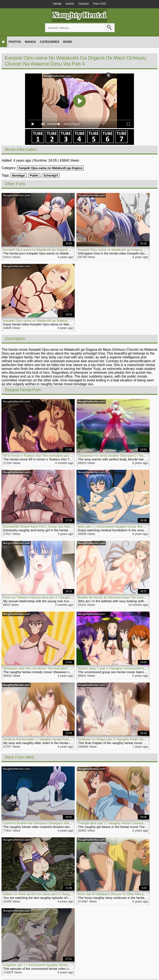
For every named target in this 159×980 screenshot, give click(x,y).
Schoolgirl (51, 176)
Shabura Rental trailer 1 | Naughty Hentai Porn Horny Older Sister (50, 739)
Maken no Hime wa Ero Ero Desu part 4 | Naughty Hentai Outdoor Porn (54, 894)
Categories (50, 42)
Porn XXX (101, 4)
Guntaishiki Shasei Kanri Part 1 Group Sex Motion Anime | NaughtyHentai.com (59, 527)
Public (34, 176)
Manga (30, 42)
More (68, 42)
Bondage (18, 176)
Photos (15, 42)
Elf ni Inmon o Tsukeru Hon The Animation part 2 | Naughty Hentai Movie (54, 456)
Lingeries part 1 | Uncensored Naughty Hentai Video (40, 965)
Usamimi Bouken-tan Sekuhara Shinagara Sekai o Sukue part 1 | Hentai (54, 823)
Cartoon (84, 4)
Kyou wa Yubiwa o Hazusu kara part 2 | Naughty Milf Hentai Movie (50, 598)
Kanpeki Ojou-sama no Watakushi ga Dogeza (50, 168)
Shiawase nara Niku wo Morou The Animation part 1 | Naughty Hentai (52, 669)
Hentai (56, 4)
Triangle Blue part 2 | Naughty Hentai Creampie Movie (116, 823)
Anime (69, 4)
